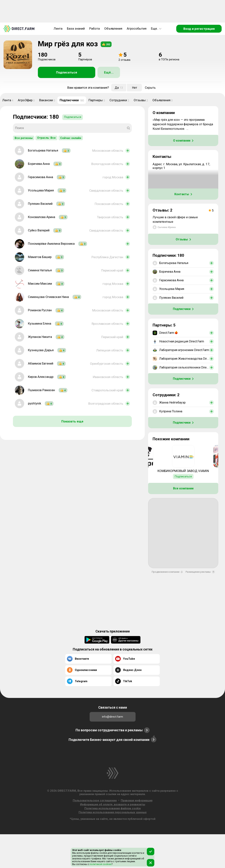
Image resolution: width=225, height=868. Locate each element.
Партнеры (97, 100)
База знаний (76, 29)
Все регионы (24, 138)
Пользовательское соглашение (95, 800)
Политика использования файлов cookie (113, 808)
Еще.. (156, 29)
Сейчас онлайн (71, 138)
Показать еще (72, 421)
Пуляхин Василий (40, 204)
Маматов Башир (40, 257)
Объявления (113, 29)
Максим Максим (40, 284)
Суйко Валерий (39, 230)
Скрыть (150, 88)
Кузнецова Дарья (41, 350)
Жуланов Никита (40, 337)
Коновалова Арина (42, 217)
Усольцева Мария (41, 190)
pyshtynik (34, 403)
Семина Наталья (40, 270)
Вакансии (47, 100)
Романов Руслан (40, 310)
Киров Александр (41, 377)
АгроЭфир (26, 100)
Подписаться (67, 72)
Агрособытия (137, 29)
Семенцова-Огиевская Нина (48, 297)
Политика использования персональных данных (113, 812)
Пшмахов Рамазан (41, 390)
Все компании (183, 488)
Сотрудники (119, 100)
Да (119, 88)
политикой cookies (100, 864)
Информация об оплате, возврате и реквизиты (113, 804)
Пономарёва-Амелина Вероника (51, 244)
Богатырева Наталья (43, 150)
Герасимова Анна (40, 177)
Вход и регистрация (199, 29)
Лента (58, 29)
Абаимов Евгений (41, 363)
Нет (135, 88)
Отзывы (141, 100)
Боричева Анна (39, 164)
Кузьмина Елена (40, 323)
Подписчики (72, 100)
